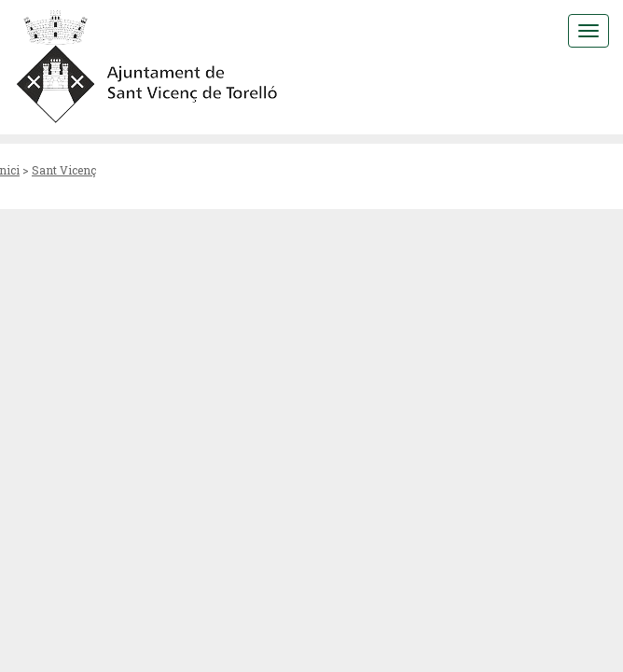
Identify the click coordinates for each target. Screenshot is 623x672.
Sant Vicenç (64, 170)
